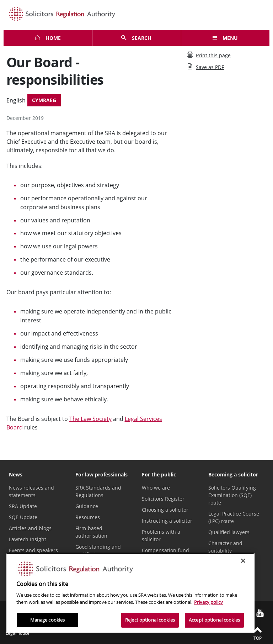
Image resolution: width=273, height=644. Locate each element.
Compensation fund (165, 550)
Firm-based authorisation (91, 532)
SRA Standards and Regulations (98, 491)
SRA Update (23, 506)
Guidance (87, 506)
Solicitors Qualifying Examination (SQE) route (232, 495)
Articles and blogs (30, 528)
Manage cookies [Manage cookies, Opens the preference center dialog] (48, 620)
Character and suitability (225, 547)
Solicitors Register (163, 499)
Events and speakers (33, 550)
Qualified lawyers (229, 532)
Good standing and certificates (98, 550)
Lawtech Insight (28, 539)
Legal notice (18, 633)
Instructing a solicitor (167, 521)
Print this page (209, 55)
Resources (88, 517)
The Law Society (90, 419)
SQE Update (23, 517)
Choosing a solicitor (165, 510)
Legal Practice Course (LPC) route (234, 517)
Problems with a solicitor (161, 535)
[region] (130, 593)
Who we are (156, 488)
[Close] (243, 561)
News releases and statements (31, 491)
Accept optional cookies (214, 620)
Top (257, 633)
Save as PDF (205, 67)
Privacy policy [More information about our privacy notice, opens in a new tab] (208, 602)
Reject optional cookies (150, 620)
